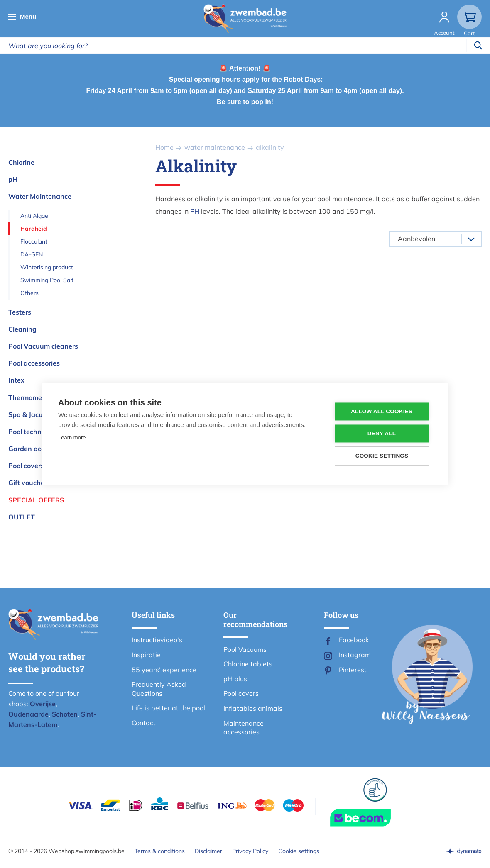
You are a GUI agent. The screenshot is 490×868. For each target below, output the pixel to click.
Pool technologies (36, 432)
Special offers (36, 500)
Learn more (72, 438)
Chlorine (21, 162)
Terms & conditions (160, 851)
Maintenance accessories (244, 728)
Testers (20, 312)
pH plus (235, 679)
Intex (16, 380)
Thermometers (31, 397)
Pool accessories (34, 363)
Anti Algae (34, 216)
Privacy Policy (250, 851)
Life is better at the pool (168, 708)
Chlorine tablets (248, 664)
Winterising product (47, 267)
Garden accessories (39, 449)
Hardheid (34, 229)
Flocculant (34, 241)
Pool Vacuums (245, 649)
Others (29, 293)
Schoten (65, 714)
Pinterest (353, 670)
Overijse (43, 704)
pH (13, 179)
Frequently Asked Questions (159, 689)
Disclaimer (208, 851)
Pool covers (26, 466)
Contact (144, 723)
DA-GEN (32, 254)
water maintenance (215, 147)
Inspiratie (146, 655)
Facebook (354, 640)
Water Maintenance (40, 196)
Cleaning (22, 329)
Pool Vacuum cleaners (43, 346)
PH (196, 211)
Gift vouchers (29, 483)
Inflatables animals (253, 708)
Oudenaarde (28, 714)
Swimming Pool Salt (47, 280)
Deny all (382, 434)
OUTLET (22, 517)
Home (164, 147)
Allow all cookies (382, 412)
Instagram (355, 655)
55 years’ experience (164, 670)
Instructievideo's (157, 640)
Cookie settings (299, 851)
